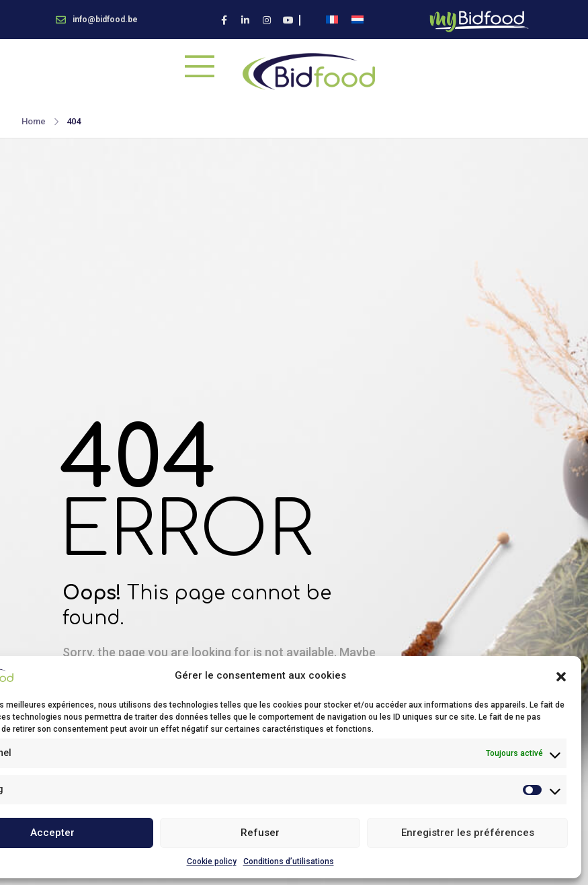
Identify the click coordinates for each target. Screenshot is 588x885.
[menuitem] (332, 20)
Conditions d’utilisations (289, 861)
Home (34, 121)
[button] (561, 676)
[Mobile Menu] (200, 66)
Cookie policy (212, 861)
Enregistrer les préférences (468, 833)
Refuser (260, 833)
